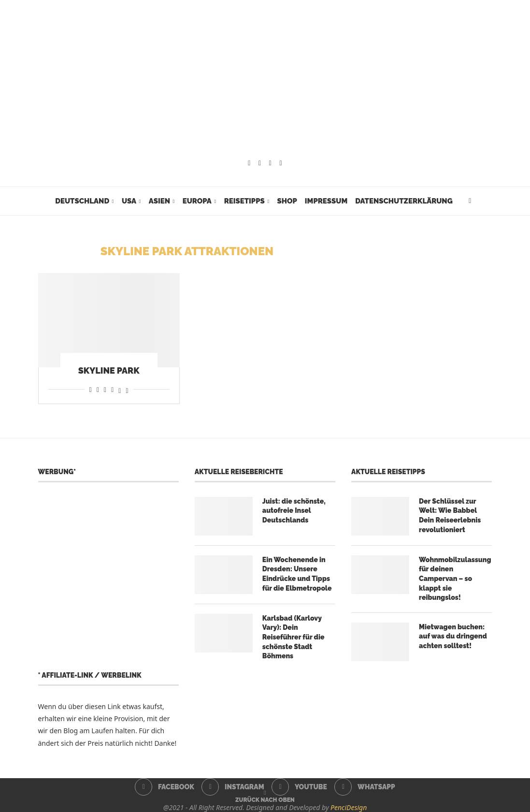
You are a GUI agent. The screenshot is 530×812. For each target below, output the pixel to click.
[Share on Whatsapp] (105, 389)
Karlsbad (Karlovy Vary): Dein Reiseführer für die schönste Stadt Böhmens (294, 637)
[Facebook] (249, 163)
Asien (159, 201)
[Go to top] (265, 799)
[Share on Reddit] (98, 389)
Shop (287, 201)
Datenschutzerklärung (404, 201)
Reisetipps (244, 201)
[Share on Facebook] (91, 389)
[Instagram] (260, 163)
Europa (197, 201)
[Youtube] (270, 163)
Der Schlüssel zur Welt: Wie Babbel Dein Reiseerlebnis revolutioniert (450, 515)
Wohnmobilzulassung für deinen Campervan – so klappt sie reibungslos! (455, 579)
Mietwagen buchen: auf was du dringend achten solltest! (453, 636)
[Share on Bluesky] (127, 389)
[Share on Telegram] (112, 389)
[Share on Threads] (120, 389)
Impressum (326, 201)
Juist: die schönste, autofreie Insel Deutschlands (294, 511)
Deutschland (82, 201)
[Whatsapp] (281, 163)
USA (129, 201)
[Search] (470, 201)
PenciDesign (349, 807)
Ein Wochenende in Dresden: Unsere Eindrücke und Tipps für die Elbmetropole (297, 574)
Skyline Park (109, 370)
